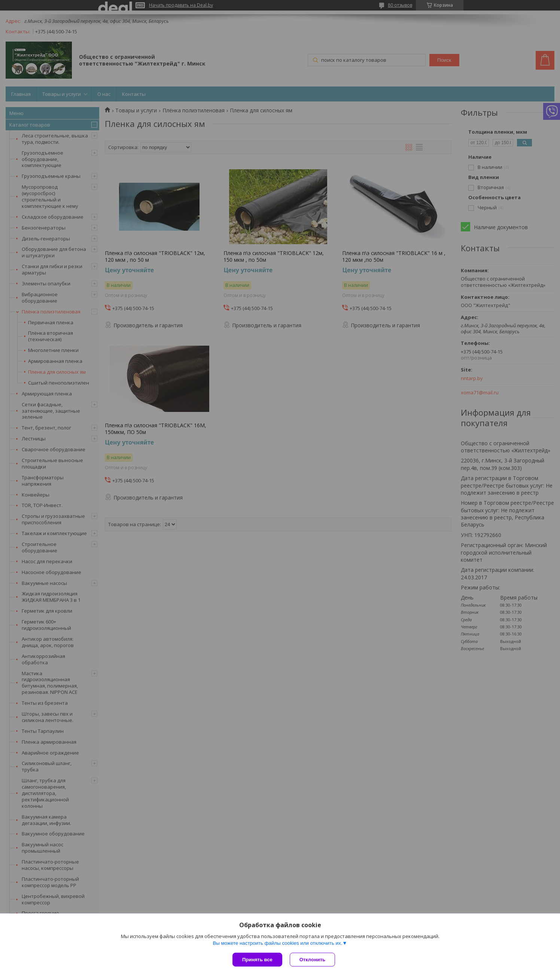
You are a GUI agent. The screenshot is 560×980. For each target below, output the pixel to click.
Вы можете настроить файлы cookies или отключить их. (277, 943)
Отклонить (312, 960)
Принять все (257, 960)
